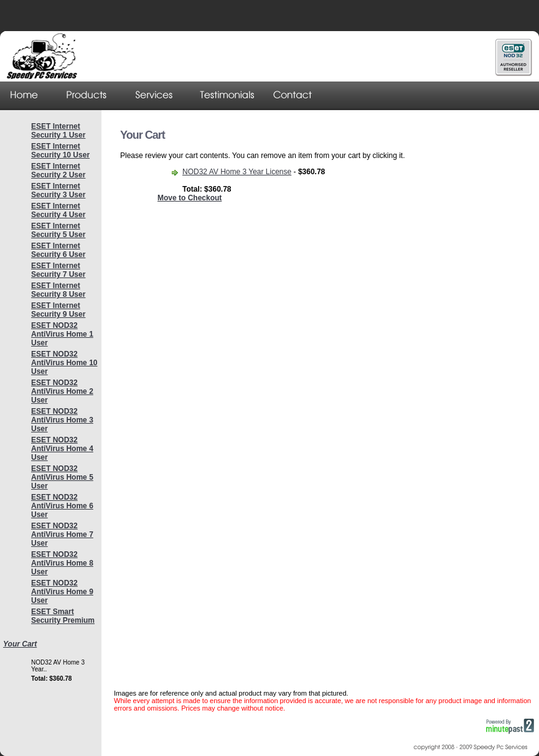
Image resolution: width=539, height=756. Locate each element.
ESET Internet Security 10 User (60, 151)
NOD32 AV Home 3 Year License (237, 172)
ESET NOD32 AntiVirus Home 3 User (62, 420)
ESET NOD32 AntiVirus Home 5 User (62, 477)
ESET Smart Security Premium (63, 616)
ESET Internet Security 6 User (58, 250)
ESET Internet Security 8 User (58, 290)
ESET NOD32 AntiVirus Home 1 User (62, 334)
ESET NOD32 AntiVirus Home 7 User (62, 534)
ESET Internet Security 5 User (58, 230)
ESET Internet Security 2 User (58, 170)
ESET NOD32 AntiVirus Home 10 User (64, 363)
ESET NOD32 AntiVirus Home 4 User (62, 449)
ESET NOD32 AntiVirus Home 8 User (62, 563)
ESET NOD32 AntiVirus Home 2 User (62, 391)
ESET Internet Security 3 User (58, 190)
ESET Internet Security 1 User (58, 131)
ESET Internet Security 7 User (58, 270)
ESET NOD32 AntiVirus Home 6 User (62, 506)
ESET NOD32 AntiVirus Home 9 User (62, 592)
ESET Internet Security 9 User (58, 310)
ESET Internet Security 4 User (58, 210)
